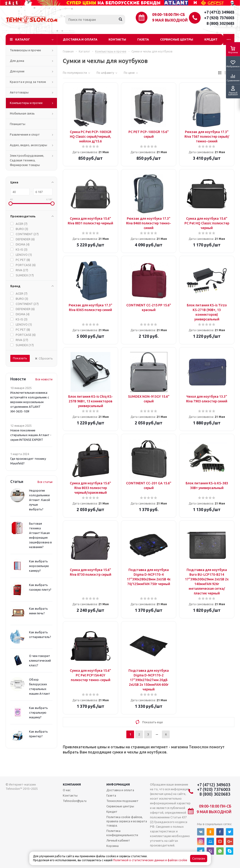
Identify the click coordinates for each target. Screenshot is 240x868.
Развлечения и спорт (25, 134)
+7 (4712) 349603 (219, 12)
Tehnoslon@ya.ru (75, 801)
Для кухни (17, 71)
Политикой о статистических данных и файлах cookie (150, 860)
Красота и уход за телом (28, 82)
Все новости (44, 379)
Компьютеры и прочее (26, 103)
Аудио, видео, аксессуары (28, 145)
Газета (143, 39)
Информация (118, 784)
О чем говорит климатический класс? (40, 660)
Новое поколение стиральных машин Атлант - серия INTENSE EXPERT (31, 435)
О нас (67, 790)
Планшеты (18, 124)
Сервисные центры (177, 39)
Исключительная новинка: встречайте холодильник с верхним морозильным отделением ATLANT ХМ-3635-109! (30, 402)
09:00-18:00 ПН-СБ (169, 15)
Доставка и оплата (80, 39)
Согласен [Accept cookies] (199, 859)
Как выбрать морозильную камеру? (39, 566)
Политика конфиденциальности (122, 833)
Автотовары (19, 92)
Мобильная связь (22, 113)
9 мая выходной (170, 20)
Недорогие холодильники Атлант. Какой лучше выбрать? (39, 500)
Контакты (117, 39)
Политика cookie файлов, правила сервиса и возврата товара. (127, 821)
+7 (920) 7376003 (219, 18)
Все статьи (45, 482)
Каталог (23, 39)
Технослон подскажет (122, 801)
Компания (72, 784)
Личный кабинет (118, 840)
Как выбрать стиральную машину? (38, 712)
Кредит (211, 39)
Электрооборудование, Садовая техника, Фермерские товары (27, 160)
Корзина (112, 846)
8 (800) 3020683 (220, 23)
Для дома (17, 61)
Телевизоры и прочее (25, 50)
